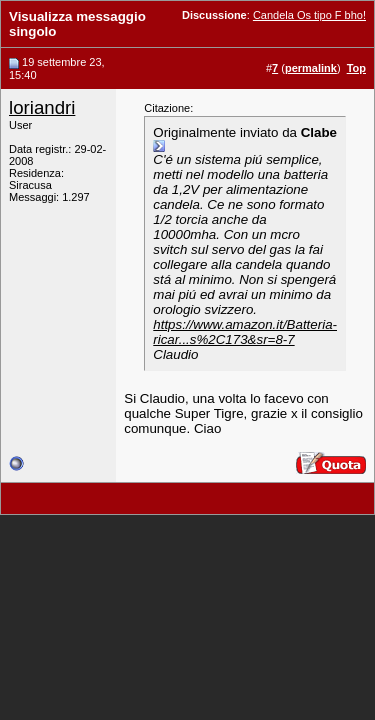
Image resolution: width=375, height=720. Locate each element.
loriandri (42, 107)
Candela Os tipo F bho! (309, 15)
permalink (311, 68)
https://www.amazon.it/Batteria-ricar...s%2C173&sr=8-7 (245, 332)
